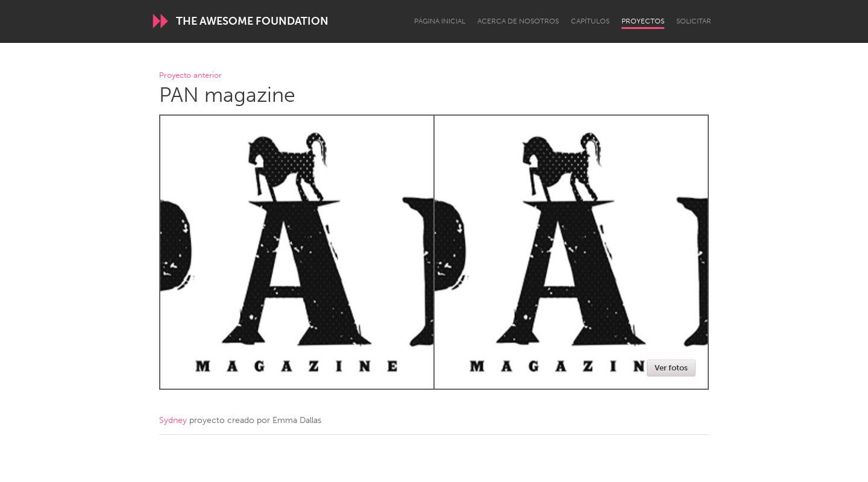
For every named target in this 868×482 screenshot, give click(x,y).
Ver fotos (671, 368)
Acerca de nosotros (518, 21)
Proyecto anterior (190, 76)
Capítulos (590, 21)
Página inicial (440, 21)
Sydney (173, 420)
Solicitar (694, 21)
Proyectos (643, 21)
